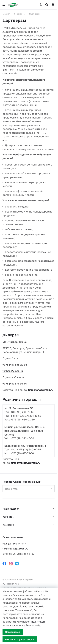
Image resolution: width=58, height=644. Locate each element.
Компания (8, 525)
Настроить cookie (33, 606)
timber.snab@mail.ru (41, 390)
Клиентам (8, 517)
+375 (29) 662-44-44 (13, 544)
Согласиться (13, 632)
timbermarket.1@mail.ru (26, 463)
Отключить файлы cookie (20, 639)
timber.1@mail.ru (13, 371)
